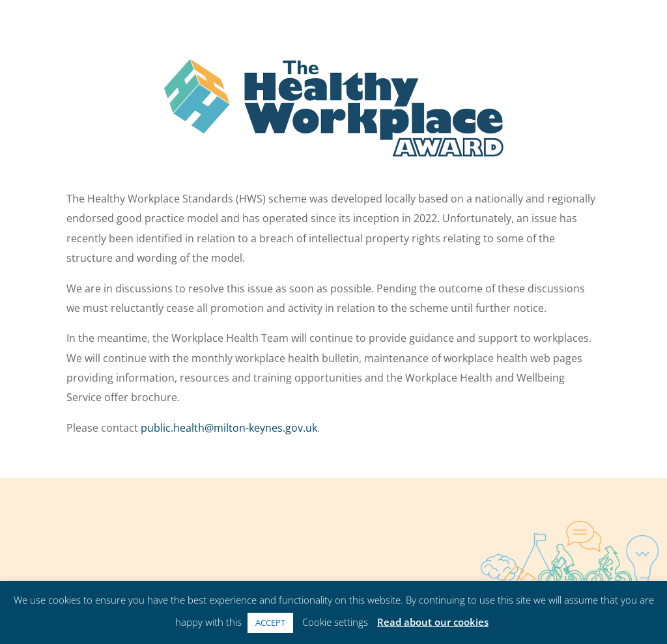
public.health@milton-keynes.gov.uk (229, 428)
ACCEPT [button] (270, 623)
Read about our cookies (433, 622)
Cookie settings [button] (335, 622)
